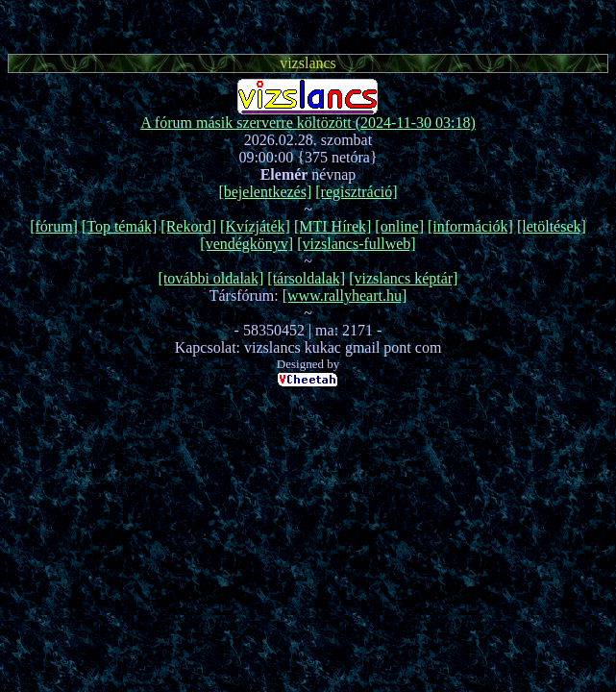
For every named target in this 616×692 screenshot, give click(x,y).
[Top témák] (119, 226)
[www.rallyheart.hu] (345, 296)
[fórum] (54, 226)
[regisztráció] (356, 192)
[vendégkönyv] (246, 244)
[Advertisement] (308, 24)
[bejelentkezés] (265, 192)
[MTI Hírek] (333, 226)
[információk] (470, 226)
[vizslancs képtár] (403, 278)
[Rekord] (188, 226)
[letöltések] (552, 226)
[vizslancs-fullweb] (357, 244)
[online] (399, 226)
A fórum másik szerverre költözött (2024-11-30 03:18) (308, 123)
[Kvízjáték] (255, 226)
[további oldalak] (211, 278)
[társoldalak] (306, 278)
